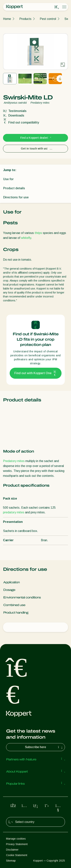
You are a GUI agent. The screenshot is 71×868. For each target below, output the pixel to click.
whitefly (26, 238)
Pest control (48, 19)
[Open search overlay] (57, 7)
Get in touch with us (35, 149)
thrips (38, 233)
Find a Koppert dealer (35, 138)
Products (25, 19)
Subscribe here (44, 747)
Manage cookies (16, 839)
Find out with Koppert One (36, 373)
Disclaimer (12, 850)
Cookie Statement (17, 855)
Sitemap (11, 861)
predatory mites (14, 512)
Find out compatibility (21, 122)
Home (7, 19)
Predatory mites (14, 461)
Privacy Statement (17, 844)
